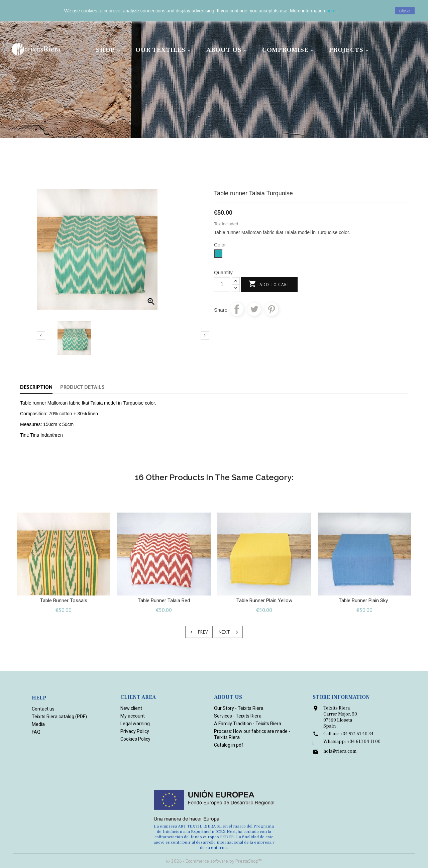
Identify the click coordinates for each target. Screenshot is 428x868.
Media (38, 724)
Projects (350, 50)
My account (133, 716)
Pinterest (272, 309)
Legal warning (135, 724)
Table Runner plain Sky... (365, 601)
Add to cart (269, 284)
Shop (109, 50)
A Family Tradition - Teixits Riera (248, 724)
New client (131, 708)
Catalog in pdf (229, 745)
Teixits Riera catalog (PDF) (59, 717)
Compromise (289, 50)
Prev (203, 632)
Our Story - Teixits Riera (239, 708)
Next (225, 632)
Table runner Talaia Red (164, 601)
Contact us (43, 709)
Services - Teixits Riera (238, 716)
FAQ (36, 732)
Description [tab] (36, 387)
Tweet (254, 309)
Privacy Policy (135, 731)
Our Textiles (164, 50)
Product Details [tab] (82, 387)
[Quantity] (222, 285)
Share (237, 309)
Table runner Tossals (64, 601)
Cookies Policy (135, 739)
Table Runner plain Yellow (264, 601)
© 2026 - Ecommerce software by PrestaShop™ (214, 861)
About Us (228, 50)
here (331, 11)
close (405, 11)
